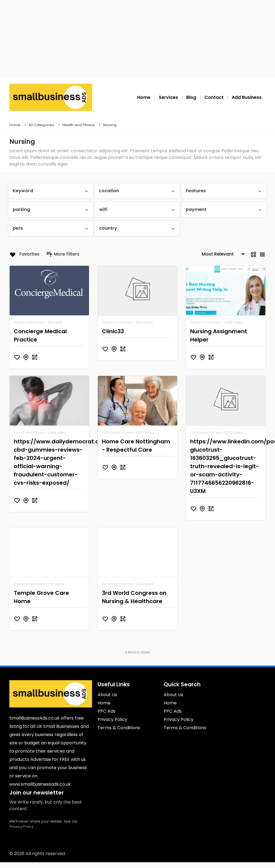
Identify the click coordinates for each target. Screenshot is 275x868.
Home (15, 125)
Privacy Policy (21, 827)
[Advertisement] (137, 39)
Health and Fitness (79, 125)
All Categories (41, 125)
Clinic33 (113, 331)
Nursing (110, 125)
